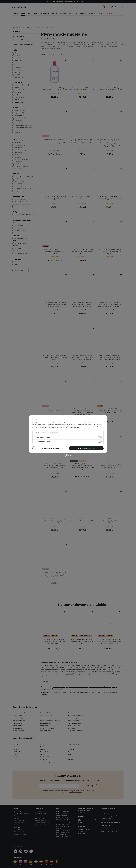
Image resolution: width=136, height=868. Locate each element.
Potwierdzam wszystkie (86, 448)
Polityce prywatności (75, 428)
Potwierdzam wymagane (50, 448)
